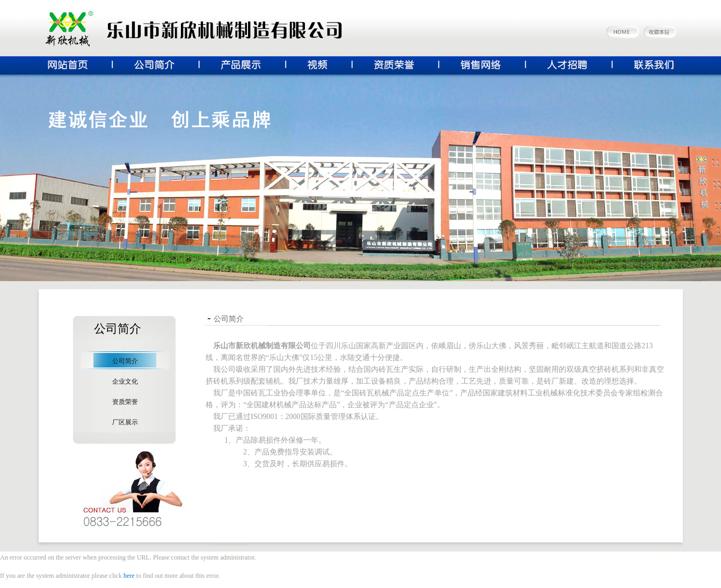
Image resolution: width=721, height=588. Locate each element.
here (129, 576)
